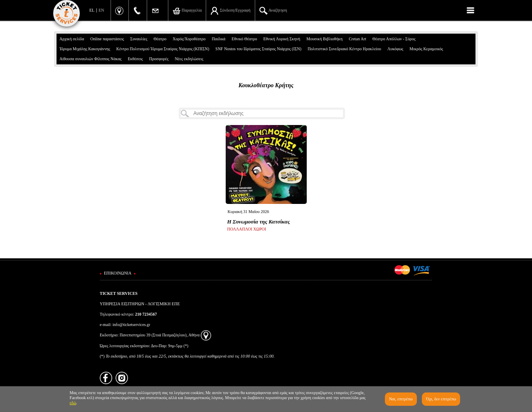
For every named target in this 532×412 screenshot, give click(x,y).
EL (92, 10)
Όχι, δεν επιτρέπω (441, 399)
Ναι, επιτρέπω (401, 399)
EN (101, 10)
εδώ (73, 403)
